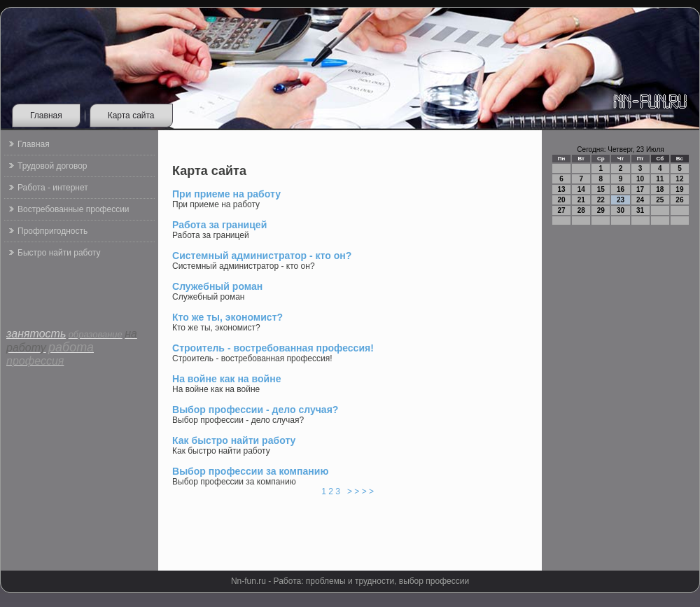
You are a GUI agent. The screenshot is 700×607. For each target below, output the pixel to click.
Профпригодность (52, 231)
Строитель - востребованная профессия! (273, 348)
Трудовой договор (52, 166)
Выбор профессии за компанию (250, 471)
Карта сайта (131, 116)
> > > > (360, 491)
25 (660, 200)
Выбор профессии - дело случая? (255, 410)
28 (581, 210)
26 (679, 200)
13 (562, 189)
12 (679, 179)
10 (640, 179)
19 (679, 189)
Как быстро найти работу (234, 440)
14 (581, 189)
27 (562, 210)
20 (562, 200)
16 (621, 189)
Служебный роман (217, 286)
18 (660, 189)
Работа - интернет (53, 188)
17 (640, 189)
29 (601, 210)
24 (640, 200)
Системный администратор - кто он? (262, 256)
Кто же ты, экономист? (227, 317)
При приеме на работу (226, 194)
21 (581, 200)
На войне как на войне (227, 379)
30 (621, 210)
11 (660, 179)
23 (621, 200)
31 (640, 210)
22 (601, 200)
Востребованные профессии (73, 209)
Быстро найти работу (59, 253)
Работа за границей (219, 225)
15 (601, 189)
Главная (46, 116)
